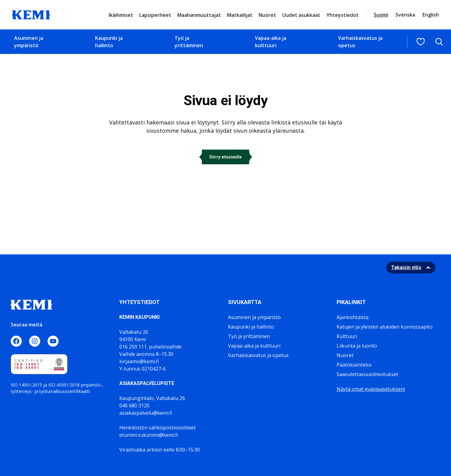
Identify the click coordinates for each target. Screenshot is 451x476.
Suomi (381, 15)
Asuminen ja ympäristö (29, 42)
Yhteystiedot (343, 15)
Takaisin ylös (406, 267)
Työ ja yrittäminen (189, 42)
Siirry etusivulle (225, 157)
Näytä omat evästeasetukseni (371, 389)
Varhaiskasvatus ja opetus (360, 42)
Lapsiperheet (155, 15)
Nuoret (267, 15)
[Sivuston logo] (31, 14)
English (431, 15)
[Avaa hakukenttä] (439, 42)
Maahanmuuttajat (199, 15)
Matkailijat (240, 15)
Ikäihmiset (121, 15)
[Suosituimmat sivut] (421, 42)
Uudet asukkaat (301, 15)
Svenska (405, 15)
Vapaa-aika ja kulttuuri (271, 42)
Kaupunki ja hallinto (109, 42)
